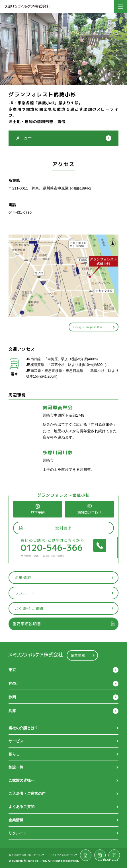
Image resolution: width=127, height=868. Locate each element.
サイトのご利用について (63, 855)
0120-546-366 (63, 548)
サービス (16, 741)
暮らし (14, 754)
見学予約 (38, 510)
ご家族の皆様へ (21, 780)
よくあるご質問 (64, 608)
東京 (12, 670)
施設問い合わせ (89, 510)
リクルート (64, 593)
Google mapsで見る (94, 327)
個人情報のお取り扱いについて (26, 855)
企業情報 (64, 578)
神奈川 (14, 683)
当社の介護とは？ (23, 728)
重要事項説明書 (64, 624)
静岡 (12, 697)
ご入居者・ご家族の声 (27, 793)
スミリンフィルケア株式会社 (27, 6)
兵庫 (12, 711)
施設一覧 (16, 767)
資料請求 (45, 528)
